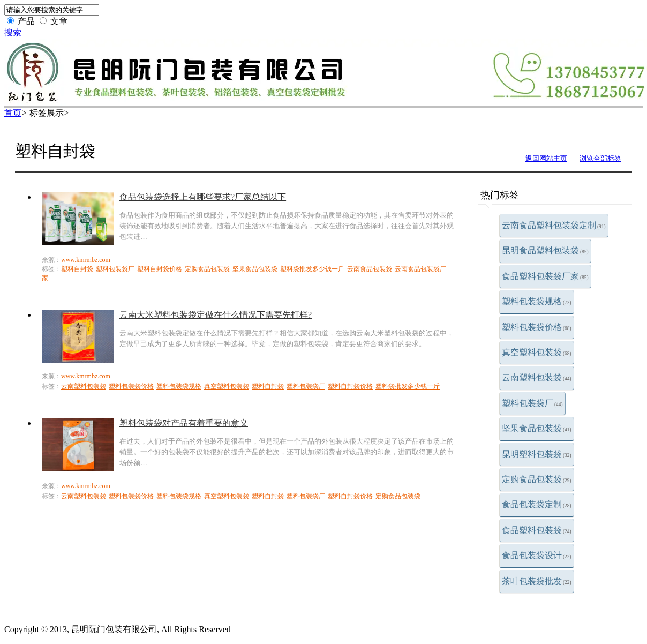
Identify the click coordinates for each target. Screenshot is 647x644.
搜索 (13, 32)
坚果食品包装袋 (537, 428)
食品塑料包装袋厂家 (545, 276)
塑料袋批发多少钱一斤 (312, 269)
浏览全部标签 (600, 158)
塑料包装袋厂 (532, 403)
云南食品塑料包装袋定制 (554, 225)
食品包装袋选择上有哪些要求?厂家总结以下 (203, 197)
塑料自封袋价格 (160, 269)
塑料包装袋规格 (537, 301)
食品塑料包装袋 (537, 530)
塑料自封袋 (77, 269)
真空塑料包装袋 (537, 352)
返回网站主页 (546, 158)
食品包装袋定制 (537, 504)
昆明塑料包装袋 (537, 454)
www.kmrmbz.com (86, 260)
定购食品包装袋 (537, 479)
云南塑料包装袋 (537, 377)
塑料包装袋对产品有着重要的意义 (184, 423)
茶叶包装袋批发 (537, 581)
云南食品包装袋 (370, 269)
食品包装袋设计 (537, 555)
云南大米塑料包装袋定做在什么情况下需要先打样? (216, 315)
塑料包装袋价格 (537, 327)
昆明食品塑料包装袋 (545, 250)
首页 (13, 113)
